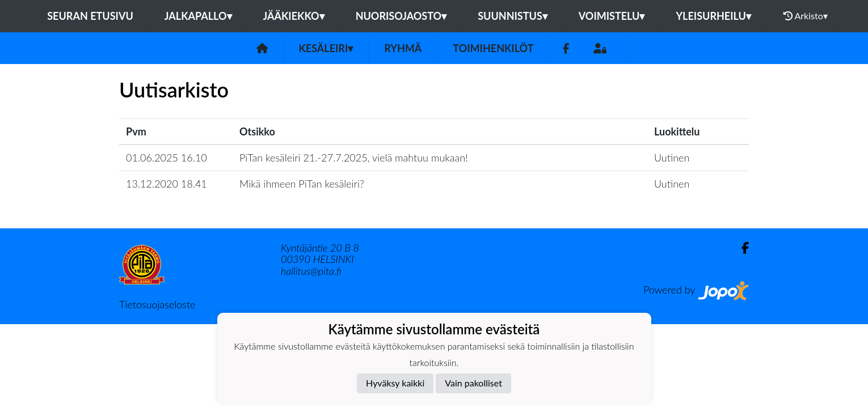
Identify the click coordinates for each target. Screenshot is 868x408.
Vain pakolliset (473, 383)
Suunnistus (513, 16)
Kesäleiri (326, 48)
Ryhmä (403, 48)
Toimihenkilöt (493, 48)
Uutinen (672, 158)
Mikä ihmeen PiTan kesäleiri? (302, 184)
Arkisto (806, 16)
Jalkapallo (198, 16)
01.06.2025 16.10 (167, 158)
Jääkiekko (294, 16)
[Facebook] (566, 48)
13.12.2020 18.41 (167, 184)
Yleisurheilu (713, 16)
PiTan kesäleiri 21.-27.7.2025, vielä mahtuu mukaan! (354, 158)
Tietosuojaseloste (157, 304)
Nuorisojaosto (401, 16)
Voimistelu (612, 16)
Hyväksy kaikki (395, 383)
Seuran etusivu (90, 16)
